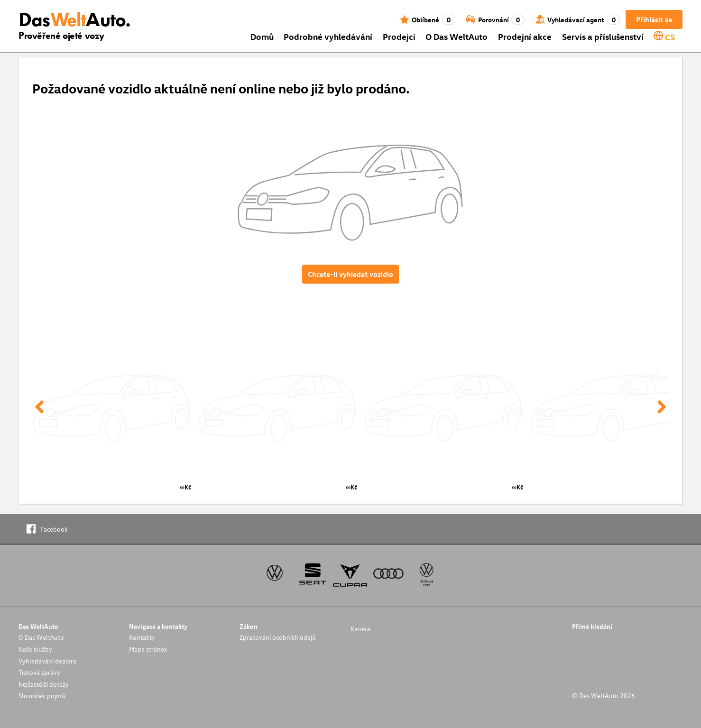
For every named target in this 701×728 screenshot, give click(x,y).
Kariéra (360, 629)
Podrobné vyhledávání (328, 36)
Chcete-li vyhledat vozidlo (350, 274)
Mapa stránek (148, 649)
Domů (262, 36)
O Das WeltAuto (457, 36)
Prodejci (399, 36)
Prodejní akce (525, 36)
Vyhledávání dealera (47, 661)
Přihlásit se (654, 19)
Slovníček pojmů (42, 696)
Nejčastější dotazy (44, 684)
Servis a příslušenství (603, 36)
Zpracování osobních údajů (278, 637)
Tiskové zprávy (39, 672)
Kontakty (142, 637)
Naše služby (35, 649)
